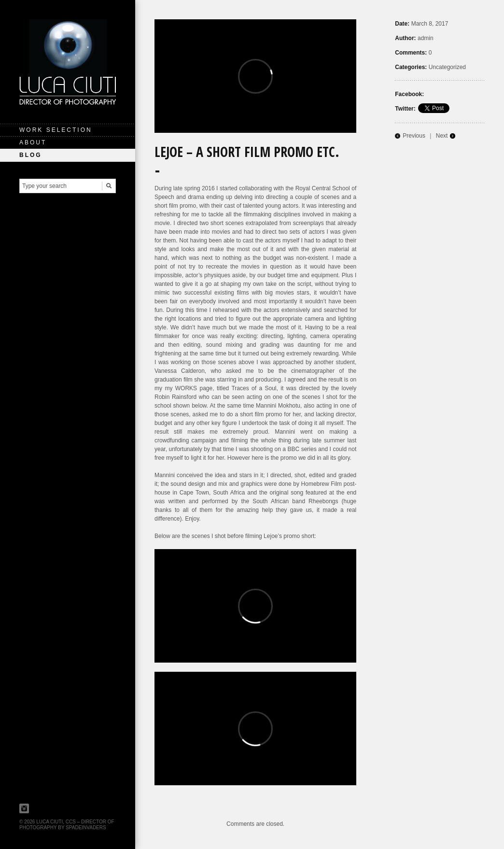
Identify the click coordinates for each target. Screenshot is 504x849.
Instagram (24, 808)
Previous (414, 136)
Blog (31, 155)
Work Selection (56, 130)
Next (442, 136)
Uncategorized (447, 67)
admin (426, 38)
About (33, 142)
